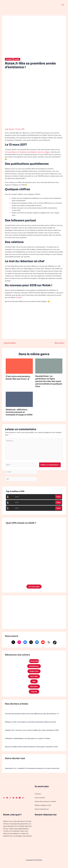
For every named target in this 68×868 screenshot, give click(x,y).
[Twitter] (10, 800)
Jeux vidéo (34, 678)
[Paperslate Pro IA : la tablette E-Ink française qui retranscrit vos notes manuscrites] (5, 767)
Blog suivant (60, 343)
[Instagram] (4, 800)
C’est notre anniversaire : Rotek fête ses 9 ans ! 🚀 (18, 378)
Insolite (17, 59)
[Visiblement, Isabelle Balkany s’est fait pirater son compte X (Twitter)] (5, 737)
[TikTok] (23, 800)
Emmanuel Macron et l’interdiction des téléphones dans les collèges (29, 152)
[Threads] (20, 800)
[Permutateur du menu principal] (63, 5)
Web (34, 683)
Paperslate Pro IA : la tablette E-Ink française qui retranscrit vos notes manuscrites (34, 771)
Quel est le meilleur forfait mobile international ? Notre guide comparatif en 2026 (33, 749)
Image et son (34, 673)
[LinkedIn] (17, 800)
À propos (38, 796)
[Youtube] (13, 800)
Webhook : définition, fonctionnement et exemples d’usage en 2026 (19, 412)
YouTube (19, 297)
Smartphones (34, 668)
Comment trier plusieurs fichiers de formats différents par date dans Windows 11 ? (34, 716)
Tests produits (34, 662)
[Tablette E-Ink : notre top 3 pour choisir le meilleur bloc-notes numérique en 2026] (5, 729)
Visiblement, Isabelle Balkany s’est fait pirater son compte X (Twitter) (29, 741)
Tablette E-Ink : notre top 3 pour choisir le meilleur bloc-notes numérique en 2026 (34, 733)
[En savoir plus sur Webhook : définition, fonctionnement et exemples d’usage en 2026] (19, 399)
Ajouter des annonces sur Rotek (46, 804)
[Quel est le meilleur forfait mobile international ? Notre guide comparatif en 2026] (5, 745)
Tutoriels (34, 694)
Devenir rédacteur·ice (42, 812)
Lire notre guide (34, 588)
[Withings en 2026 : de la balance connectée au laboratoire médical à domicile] (5, 720)
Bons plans (34, 689)
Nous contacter (40, 800)
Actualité (9, 59)
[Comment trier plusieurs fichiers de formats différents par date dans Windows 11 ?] (5, 712)
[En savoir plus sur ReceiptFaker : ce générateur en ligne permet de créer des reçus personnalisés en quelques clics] (49, 366)
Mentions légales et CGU (44, 808)
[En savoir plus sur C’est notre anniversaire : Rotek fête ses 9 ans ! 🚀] (19, 366)
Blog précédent (9, 343)
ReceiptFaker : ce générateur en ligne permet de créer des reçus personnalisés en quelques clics (49, 381)
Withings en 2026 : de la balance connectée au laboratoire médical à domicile (32, 724)
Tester (58, 498)
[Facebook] (7, 800)
